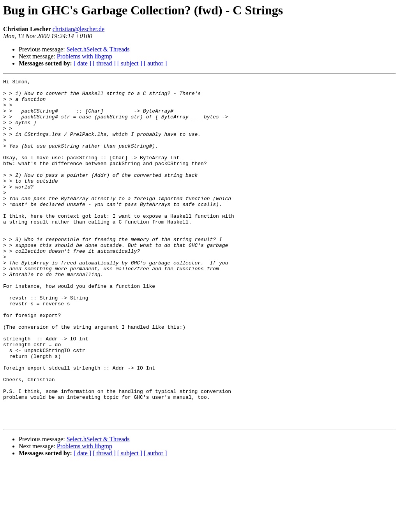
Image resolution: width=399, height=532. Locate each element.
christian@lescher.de (79, 29)
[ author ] (155, 63)
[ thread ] (104, 63)
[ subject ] (130, 63)
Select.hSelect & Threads (98, 49)
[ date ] (82, 63)
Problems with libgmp (85, 56)
